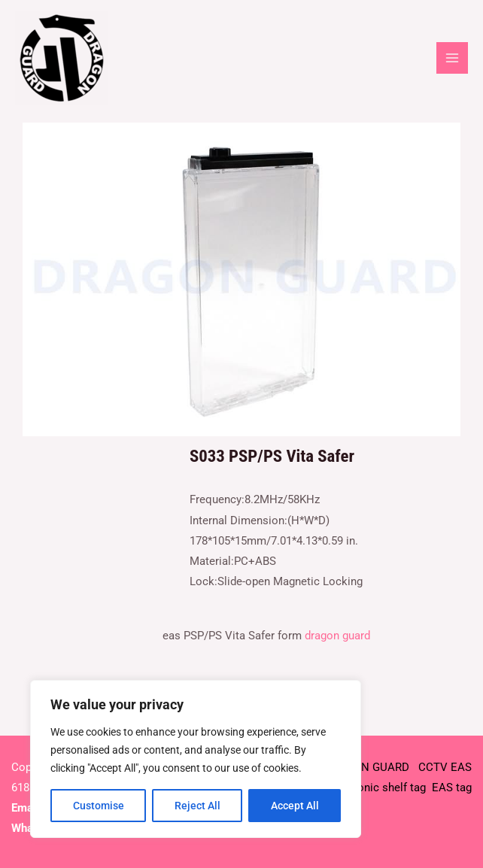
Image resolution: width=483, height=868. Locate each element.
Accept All (295, 806)
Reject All (197, 806)
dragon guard (337, 636)
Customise (99, 806)
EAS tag (450, 788)
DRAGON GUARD (368, 767)
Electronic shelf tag (377, 788)
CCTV (433, 767)
